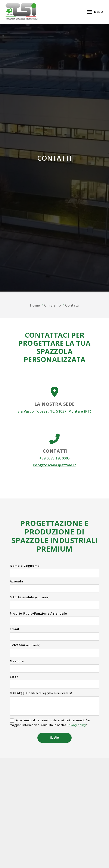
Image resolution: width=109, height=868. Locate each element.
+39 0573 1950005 (55, 458)
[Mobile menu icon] (95, 12)
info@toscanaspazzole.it (55, 465)
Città (14, 677)
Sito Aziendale (30, 597)
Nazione (17, 661)
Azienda (17, 581)
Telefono (25, 645)
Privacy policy (76, 725)
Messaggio (41, 693)
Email (15, 629)
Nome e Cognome (25, 566)
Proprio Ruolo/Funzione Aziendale (38, 614)
